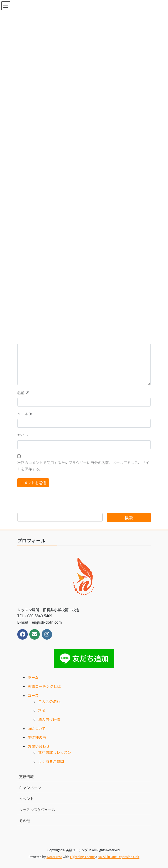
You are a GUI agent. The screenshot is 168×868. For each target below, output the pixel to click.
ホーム (33, 677)
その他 (25, 821)
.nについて (37, 728)
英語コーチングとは (44, 686)
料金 (42, 710)
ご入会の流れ (49, 701)
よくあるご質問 (51, 761)
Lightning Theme (82, 857)
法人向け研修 (49, 719)
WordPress (54, 857)
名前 (23, 393)
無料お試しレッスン (55, 752)
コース (33, 695)
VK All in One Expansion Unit (119, 857)
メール (25, 414)
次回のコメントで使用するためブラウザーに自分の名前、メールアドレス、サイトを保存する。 (83, 466)
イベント (26, 799)
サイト (23, 435)
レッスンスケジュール (37, 810)
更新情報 (26, 777)
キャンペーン (30, 788)
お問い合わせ (39, 746)
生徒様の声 (37, 737)
